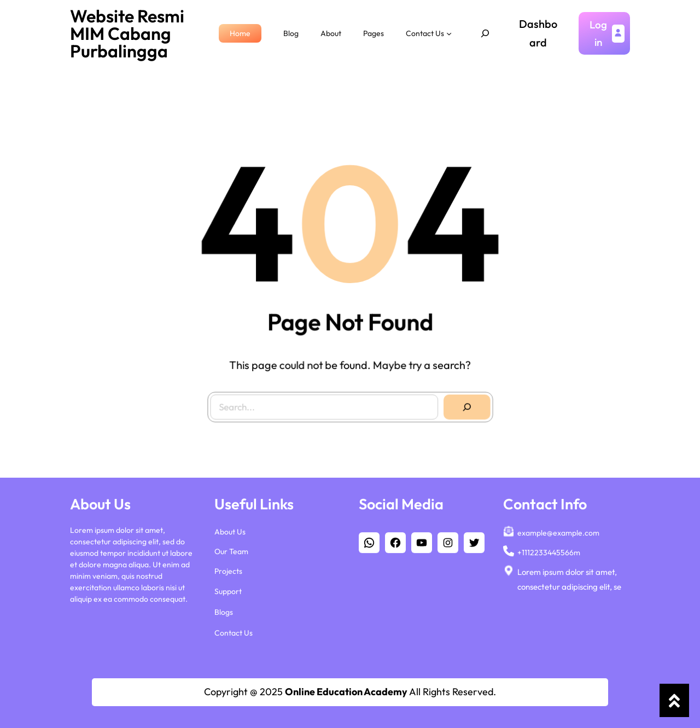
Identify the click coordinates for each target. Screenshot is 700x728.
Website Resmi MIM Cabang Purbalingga (127, 33)
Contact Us (234, 632)
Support (228, 591)
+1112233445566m (549, 552)
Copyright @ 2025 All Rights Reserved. (350, 692)
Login (598, 33)
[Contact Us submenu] (449, 33)
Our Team (231, 551)
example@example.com (558, 532)
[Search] (463, 403)
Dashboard (538, 33)
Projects (228, 571)
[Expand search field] (485, 33)
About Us (230, 531)
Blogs (224, 612)
